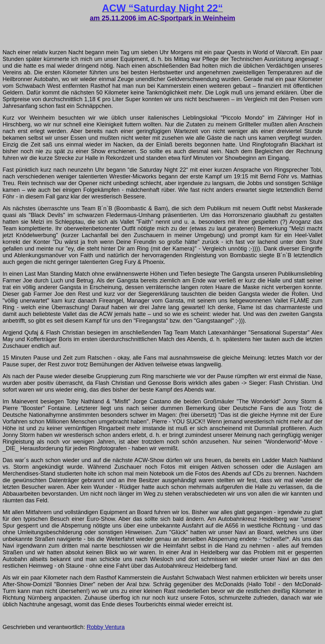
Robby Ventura (106, 627)
